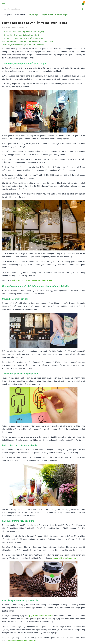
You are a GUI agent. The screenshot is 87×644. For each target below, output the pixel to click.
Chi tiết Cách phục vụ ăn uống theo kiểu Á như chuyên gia (24, 32)
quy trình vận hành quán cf (41, 616)
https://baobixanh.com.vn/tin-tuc (22, 641)
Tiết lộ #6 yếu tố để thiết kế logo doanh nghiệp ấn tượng (23, 45)
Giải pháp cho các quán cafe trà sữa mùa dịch (32, 280)
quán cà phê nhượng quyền (64, 558)
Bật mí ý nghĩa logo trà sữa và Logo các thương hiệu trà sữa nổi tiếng (28, 41)
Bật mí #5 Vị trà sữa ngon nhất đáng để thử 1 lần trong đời (24, 38)
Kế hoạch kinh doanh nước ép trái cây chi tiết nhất (21, 35)
